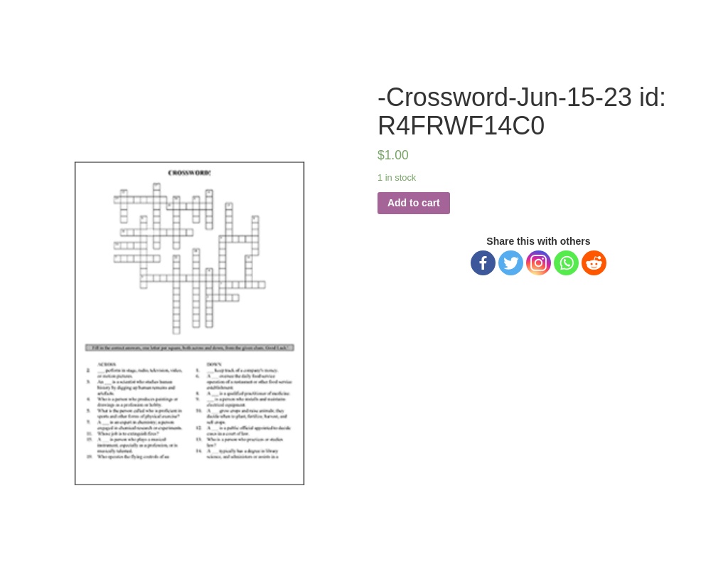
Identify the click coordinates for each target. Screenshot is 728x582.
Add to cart (414, 203)
